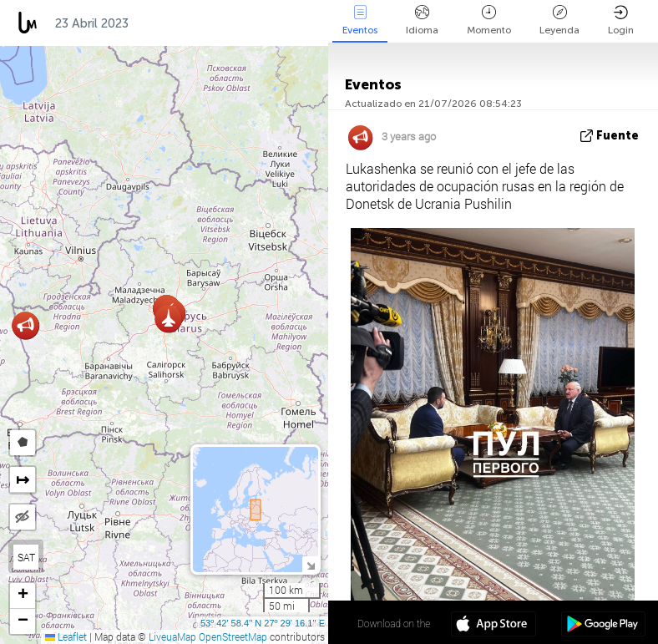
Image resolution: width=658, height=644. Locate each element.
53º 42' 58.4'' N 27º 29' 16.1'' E (263, 623)
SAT (26, 557)
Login (621, 20)
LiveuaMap (172, 636)
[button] (25, 325)
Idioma (422, 20)
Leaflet (66, 636)
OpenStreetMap (233, 636)
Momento (489, 20)
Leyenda (559, 20)
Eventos (360, 20)
